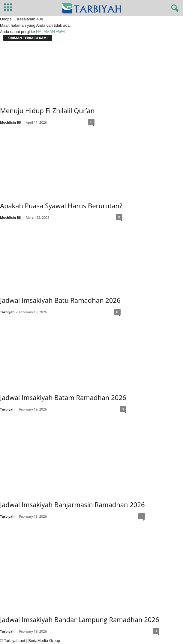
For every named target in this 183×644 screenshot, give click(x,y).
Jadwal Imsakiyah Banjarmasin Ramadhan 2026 (72, 504)
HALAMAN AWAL (51, 32)
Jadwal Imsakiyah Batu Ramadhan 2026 (60, 300)
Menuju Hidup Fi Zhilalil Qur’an (47, 110)
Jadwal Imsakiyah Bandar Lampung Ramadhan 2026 (80, 619)
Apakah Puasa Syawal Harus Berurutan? (61, 206)
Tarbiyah (7, 312)
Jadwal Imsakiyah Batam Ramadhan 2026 (63, 397)
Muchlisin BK (11, 122)
